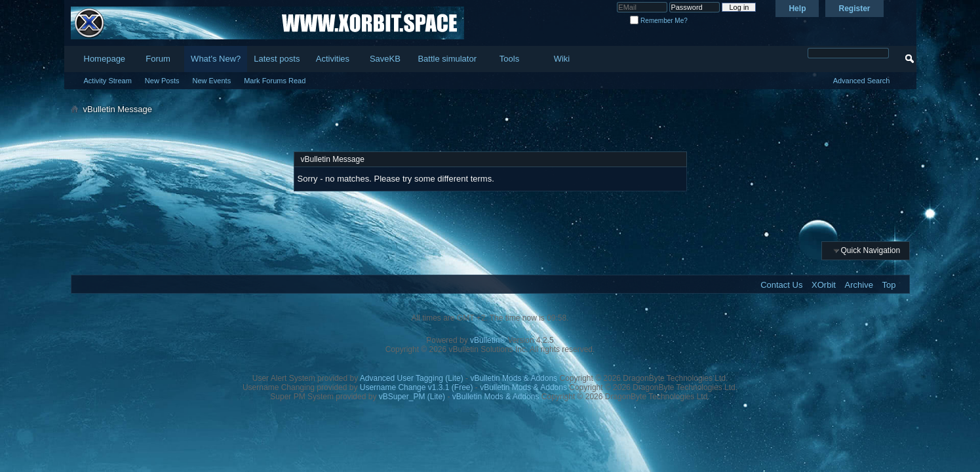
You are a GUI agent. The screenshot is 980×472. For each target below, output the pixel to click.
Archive (859, 285)
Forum (158, 59)
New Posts (162, 81)
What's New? (216, 59)
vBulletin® (488, 340)
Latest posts (277, 59)
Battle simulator (447, 59)
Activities (333, 59)
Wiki (562, 59)
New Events (211, 81)
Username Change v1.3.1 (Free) (417, 387)
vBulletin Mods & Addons (514, 378)
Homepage (105, 59)
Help (797, 9)
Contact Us (781, 285)
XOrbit (824, 285)
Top (889, 285)
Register (854, 9)
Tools (509, 59)
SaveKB (385, 59)
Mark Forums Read (275, 81)
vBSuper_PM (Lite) (412, 397)
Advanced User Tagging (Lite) (412, 378)
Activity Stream (108, 81)
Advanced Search (862, 81)
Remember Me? (658, 21)
